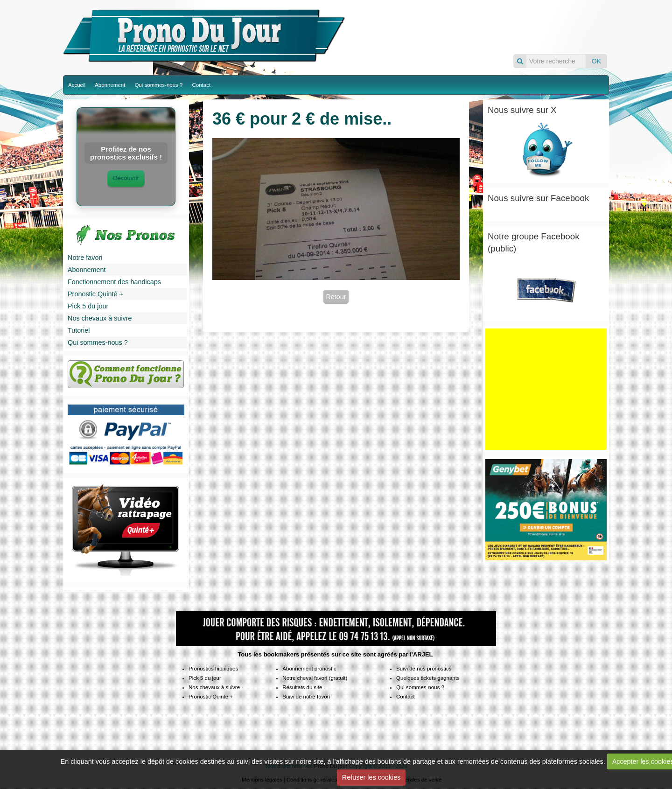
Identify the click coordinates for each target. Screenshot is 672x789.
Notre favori (85, 258)
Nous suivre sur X (522, 110)
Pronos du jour (479, 27)
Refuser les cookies (371, 777)
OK (596, 61)
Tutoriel (79, 330)
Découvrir (126, 178)
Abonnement (110, 85)
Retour (336, 297)
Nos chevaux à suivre (100, 318)
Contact (201, 85)
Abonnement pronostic (309, 669)
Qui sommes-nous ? (158, 85)
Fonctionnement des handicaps (114, 282)
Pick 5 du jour (88, 306)
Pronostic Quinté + (95, 294)
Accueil (77, 85)
